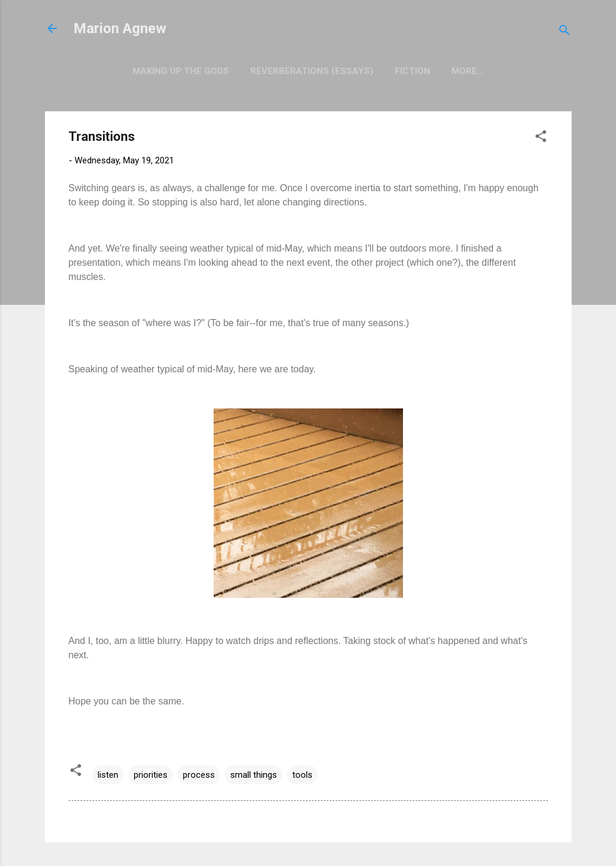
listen (108, 775)
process (199, 775)
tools (302, 775)
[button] (541, 138)
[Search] (565, 32)
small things (254, 775)
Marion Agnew (120, 28)
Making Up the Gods (181, 71)
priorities (151, 775)
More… (468, 71)
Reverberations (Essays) (312, 71)
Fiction (412, 71)
